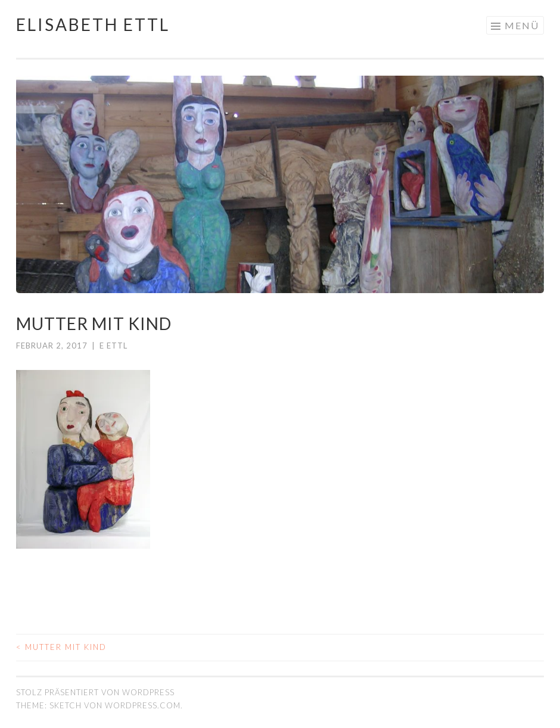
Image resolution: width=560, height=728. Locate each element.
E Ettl (113, 346)
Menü (522, 25)
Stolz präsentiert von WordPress (95, 692)
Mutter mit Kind (61, 647)
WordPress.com (143, 705)
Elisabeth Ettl (93, 24)
